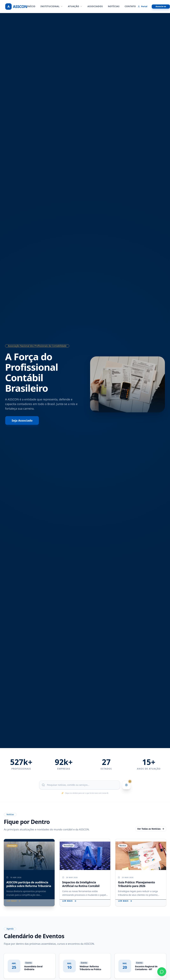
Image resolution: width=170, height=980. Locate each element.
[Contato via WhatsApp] (162, 972)
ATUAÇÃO (75, 6)
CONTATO (130, 6)
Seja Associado (22, 420)
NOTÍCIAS (114, 6)
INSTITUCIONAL (52, 6)
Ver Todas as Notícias (151, 829)
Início (31, 6)
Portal (143, 6)
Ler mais (14, 901)
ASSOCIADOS (95, 6)
